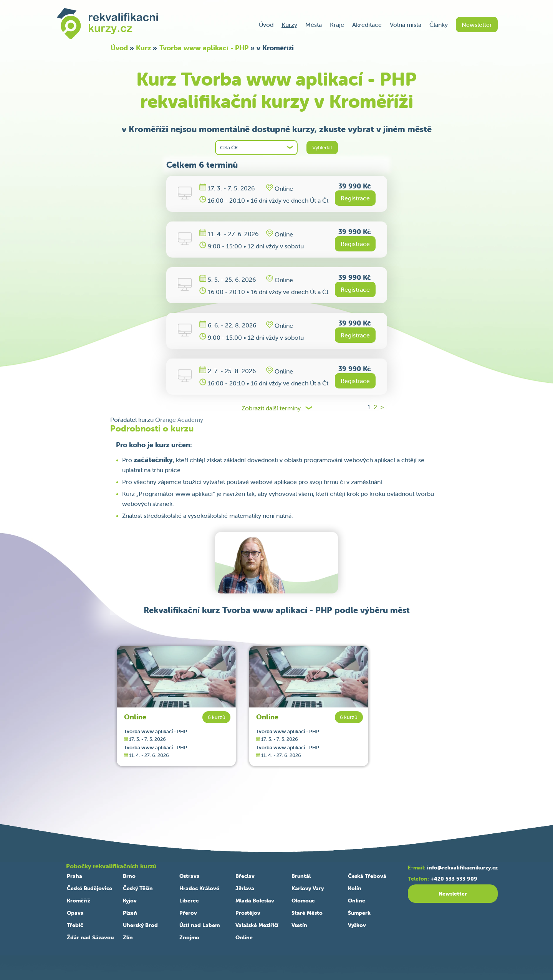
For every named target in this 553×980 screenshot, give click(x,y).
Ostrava (190, 876)
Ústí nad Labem (200, 925)
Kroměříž (79, 901)
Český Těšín (138, 888)
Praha (75, 876)
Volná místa (406, 25)
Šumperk (359, 913)
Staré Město (307, 913)
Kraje (337, 25)
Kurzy (289, 25)
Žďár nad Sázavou (90, 937)
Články (439, 25)
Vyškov (357, 925)
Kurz (143, 48)
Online (135, 717)
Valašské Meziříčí (257, 925)
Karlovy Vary (308, 888)
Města (314, 25)
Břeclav (245, 876)
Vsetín (299, 925)
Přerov (188, 913)
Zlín (128, 937)
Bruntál (301, 876)
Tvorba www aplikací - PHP (204, 48)
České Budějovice (89, 888)
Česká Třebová (367, 876)
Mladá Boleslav (255, 901)
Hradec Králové (199, 888)
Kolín (355, 888)
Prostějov (248, 913)
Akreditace (367, 25)
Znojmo (189, 937)
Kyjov (130, 901)
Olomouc (303, 901)
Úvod (266, 25)
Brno (129, 876)
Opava (75, 913)
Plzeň (130, 913)
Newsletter (477, 25)
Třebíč (75, 925)
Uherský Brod (140, 925)
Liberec (189, 901)
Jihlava (245, 888)
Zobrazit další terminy (271, 408)
